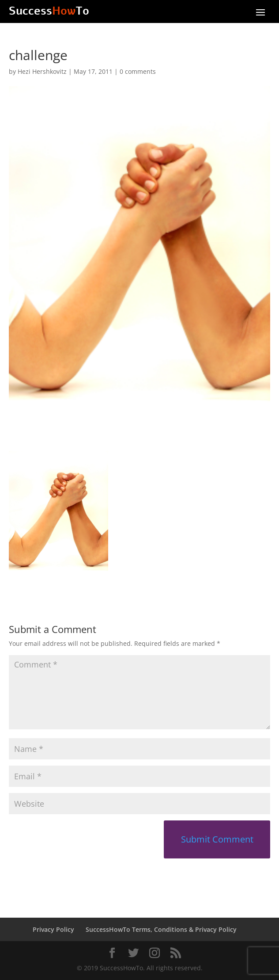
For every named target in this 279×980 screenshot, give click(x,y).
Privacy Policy (53, 929)
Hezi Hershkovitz (42, 71)
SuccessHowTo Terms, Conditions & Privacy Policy (161, 929)
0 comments (138, 71)
